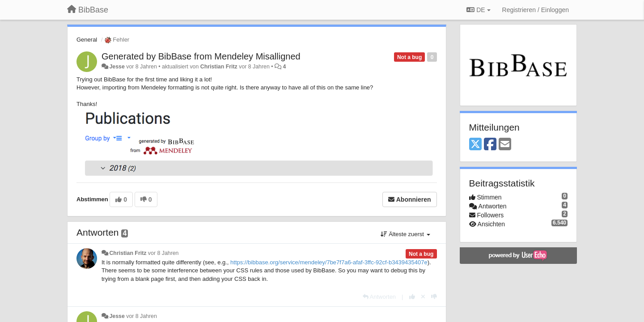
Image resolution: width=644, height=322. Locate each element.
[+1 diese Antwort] (412, 297)
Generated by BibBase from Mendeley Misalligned (201, 56)
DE (478, 10)
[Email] (505, 145)
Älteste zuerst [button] (405, 234)
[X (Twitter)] (475, 145)
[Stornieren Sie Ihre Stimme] (423, 297)
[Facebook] (490, 145)
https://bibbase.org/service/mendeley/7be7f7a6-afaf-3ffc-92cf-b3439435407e (329, 262)
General (87, 40)
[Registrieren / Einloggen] (536, 10)
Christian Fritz (219, 67)
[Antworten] (379, 297)
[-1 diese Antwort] (434, 297)
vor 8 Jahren (163, 253)
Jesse (117, 67)
